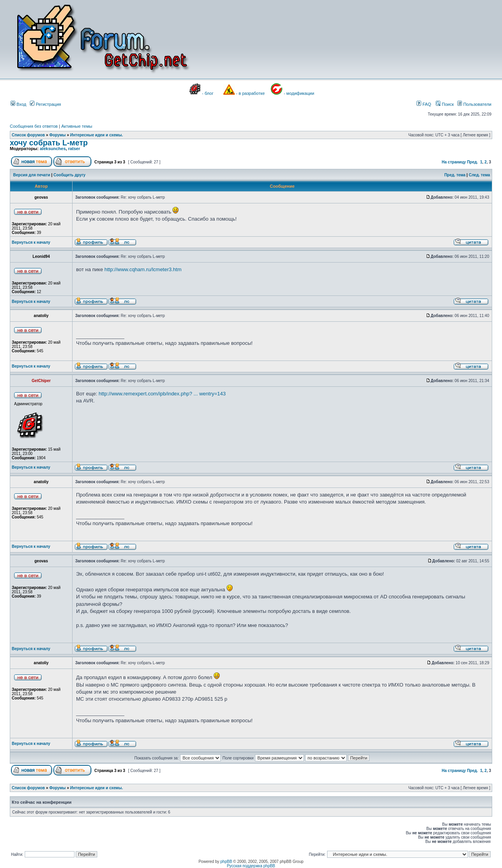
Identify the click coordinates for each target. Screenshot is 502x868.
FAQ (424, 104)
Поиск (445, 104)
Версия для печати (32, 175)
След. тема (479, 175)
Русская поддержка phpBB (251, 866)
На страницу (454, 162)
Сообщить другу (69, 175)
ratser (74, 149)
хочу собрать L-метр (49, 143)
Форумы (58, 135)
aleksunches (53, 149)
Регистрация (45, 104)
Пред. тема (455, 175)
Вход (18, 104)
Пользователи (474, 104)
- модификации (299, 93)
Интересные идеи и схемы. (97, 135)
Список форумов (28, 135)
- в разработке (250, 93)
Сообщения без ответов (34, 126)
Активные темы (77, 126)
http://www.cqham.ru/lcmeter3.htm (143, 269)
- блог (208, 93)
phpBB (226, 862)
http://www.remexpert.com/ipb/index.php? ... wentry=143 (162, 394)
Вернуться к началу (31, 242)
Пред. (473, 162)
